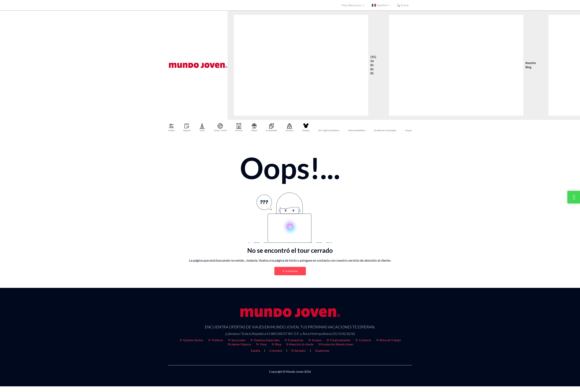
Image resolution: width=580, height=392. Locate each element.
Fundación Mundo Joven (336, 345)
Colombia (276, 352)
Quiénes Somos (191, 341)
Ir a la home (290, 272)
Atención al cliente (299, 345)
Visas (261, 345)
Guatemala (322, 352)
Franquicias (294, 341)
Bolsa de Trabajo (388, 341)
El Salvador (299, 352)
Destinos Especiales (265, 341)
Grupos (315, 341)
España (255, 352)
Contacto (363, 341)
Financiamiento (338, 341)
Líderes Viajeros (239, 345)
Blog (276, 345)
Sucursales (236, 341)
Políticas (215, 341)
